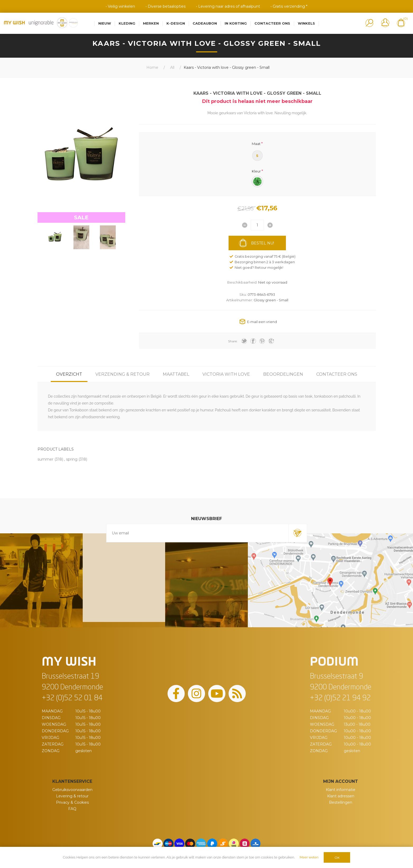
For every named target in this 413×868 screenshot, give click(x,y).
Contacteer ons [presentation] (337, 374)
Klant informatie (341, 790)
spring (72, 459)
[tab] (69, 374)
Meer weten (309, 857)
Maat (256, 144)
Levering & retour (72, 796)
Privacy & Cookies (72, 802)
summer (45, 459)
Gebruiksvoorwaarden (72, 790)
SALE (81, 217)
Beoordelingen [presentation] (283, 374)
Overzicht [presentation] (69, 374)
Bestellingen (341, 802)
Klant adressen (341, 796)
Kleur (256, 171)
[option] (55, 237)
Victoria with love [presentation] (226, 374)
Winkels (306, 23)
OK (337, 858)
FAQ (72, 809)
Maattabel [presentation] (176, 374)
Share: (233, 341)
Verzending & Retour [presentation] (122, 374)
